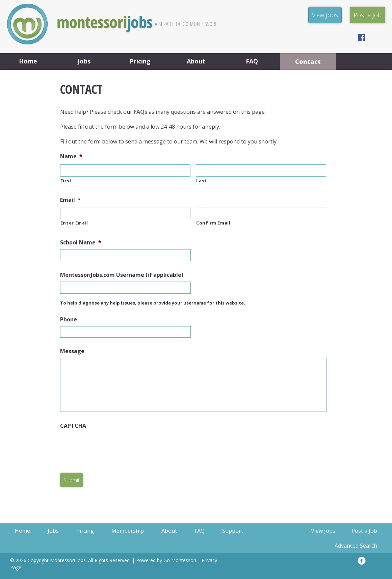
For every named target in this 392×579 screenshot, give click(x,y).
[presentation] (111, 446)
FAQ (252, 61)
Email (70, 200)
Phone (69, 320)
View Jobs (323, 531)
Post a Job (364, 531)
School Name (81, 243)
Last (202, 181)
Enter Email (74, 223)
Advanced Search (356, 546)
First (66, 181)
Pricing (140, 61)
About (196, 61)
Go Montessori (180, 560)
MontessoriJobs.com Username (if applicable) (122, 275)
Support (233, 531)
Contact (308, 61)
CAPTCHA (73, 426)
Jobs (84, 61)
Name (71, 156)
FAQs (140, 112)
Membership (128, 531)
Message (72, 351)
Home (28, 61)
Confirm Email (213, 223)
